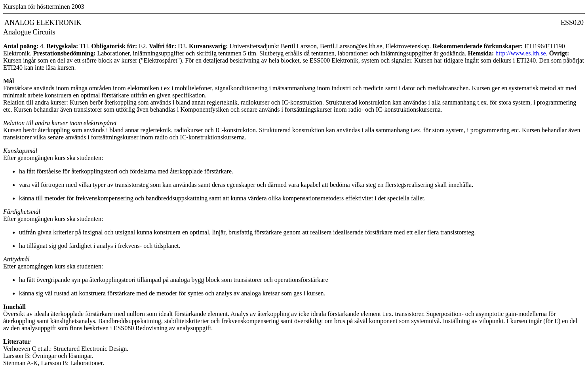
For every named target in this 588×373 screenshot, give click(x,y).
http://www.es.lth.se (520, 53)
